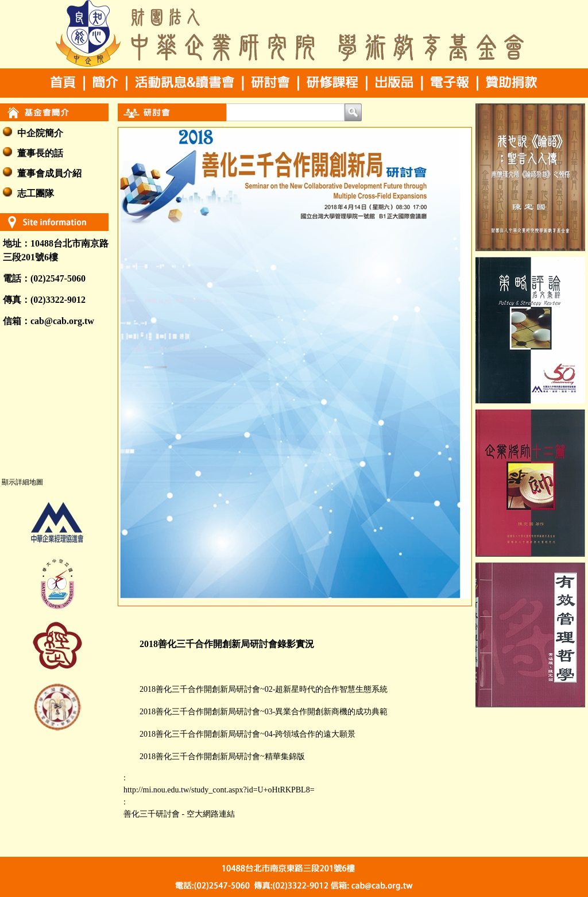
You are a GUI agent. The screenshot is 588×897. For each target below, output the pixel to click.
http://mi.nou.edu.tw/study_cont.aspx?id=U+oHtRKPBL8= (219, 790)
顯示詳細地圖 (22, 482)
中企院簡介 (40, 133)
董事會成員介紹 (49, 173)
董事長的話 (40, 153)
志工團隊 (36, 193)
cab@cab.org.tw (62, 321)
